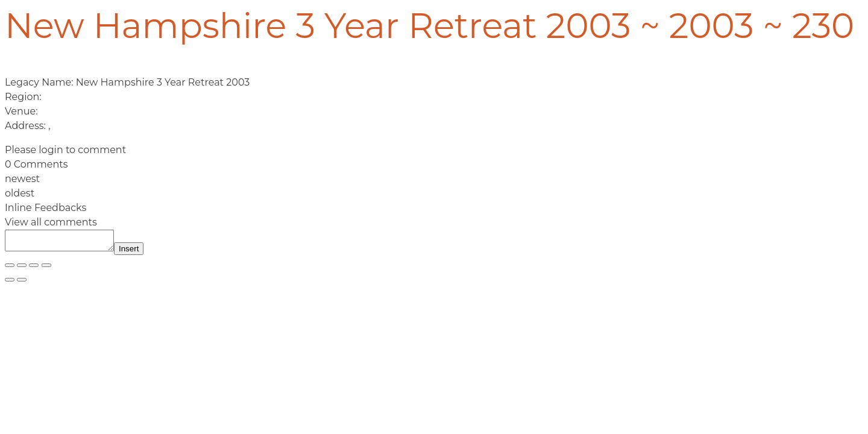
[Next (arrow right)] (22, 283)
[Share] (34, 269)
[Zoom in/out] (10, 269)
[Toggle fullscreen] (22, 269)
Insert (141, 252)
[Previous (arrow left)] (10, 283)
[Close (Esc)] (46, 269)
